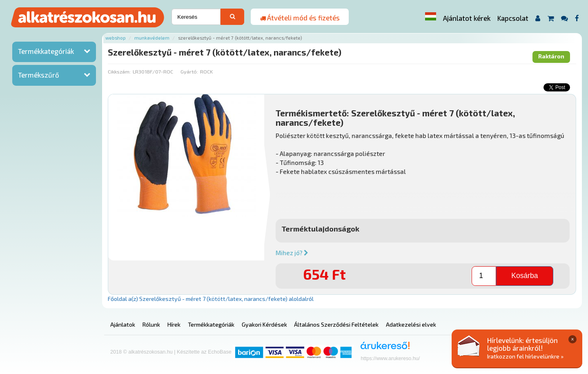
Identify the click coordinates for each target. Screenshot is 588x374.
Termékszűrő (39, 75)
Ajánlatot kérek (467, 18)
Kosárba (525, 276)
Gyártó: (189, 71)
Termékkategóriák (46, 51)
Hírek (174, 324)
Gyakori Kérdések (264, 324)
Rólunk (151, 324)
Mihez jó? (292, 253)
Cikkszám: (119, 71)
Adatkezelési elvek (411, 324)
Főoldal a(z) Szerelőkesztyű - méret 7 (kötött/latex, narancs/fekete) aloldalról (211, 299)
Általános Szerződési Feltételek (336, 324)
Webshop (116, 38)
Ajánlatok (123, 324)
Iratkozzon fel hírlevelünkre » (525, 356)
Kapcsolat (513, 18)
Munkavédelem (152, 38)
